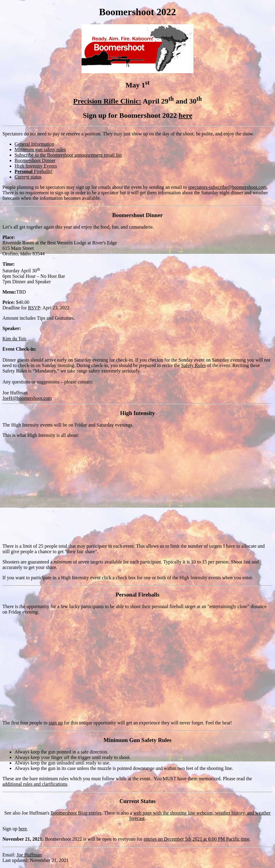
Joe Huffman (29, 855)
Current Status (138, 801)
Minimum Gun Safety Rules (138, 740)
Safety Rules (194, 365)
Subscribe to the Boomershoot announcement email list (68, 155)
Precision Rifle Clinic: (107, 101)
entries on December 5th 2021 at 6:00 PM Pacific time (197, 839)
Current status (28, 177)
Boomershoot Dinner (35, 160)
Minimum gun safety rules (40, 150)
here (185, 115)
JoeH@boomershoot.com (27, 398)
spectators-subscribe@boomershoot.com (227, 187)
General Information (34, 144)
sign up (56, 723)
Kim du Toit (14, 339)
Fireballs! (34, 171)
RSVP (34, 308)
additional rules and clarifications (35, 784)
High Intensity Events (36, 166)
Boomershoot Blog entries (76, 813)
